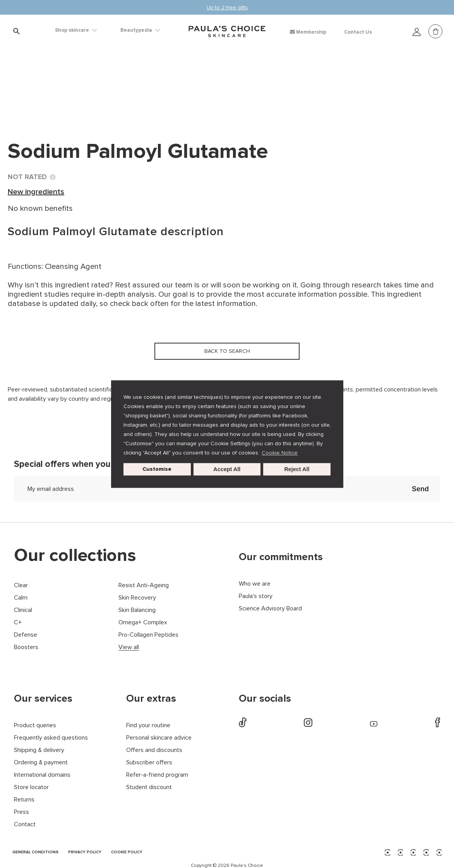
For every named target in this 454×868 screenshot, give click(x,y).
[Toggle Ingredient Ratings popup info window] (53, 177)
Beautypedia (140, 30)
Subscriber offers (149, 763)
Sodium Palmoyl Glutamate (201, 85)
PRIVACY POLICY (85, 852)
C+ (18, 623)
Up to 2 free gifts (227, 8)
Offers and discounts (154, 750)
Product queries (35, 725)
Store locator (31, 787)
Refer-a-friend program (157, 775)
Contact (25, 824)
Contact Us (358, 32)
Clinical (23, 610)
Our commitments (281, 557)
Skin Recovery (137, 598)
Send (420, 489)
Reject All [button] (297, 469)
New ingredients (118, 85)
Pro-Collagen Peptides (148, 635)
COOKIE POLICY (127, 852)
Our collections (75, 555)
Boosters (26, 647)
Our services (43, 699)
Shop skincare (76, 30)
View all (129, 647)
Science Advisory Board (270, 609)
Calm (21, 598)
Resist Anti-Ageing (144, 585)
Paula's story (256, 596)
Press (21, 812)
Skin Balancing (137, 610)
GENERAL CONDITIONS (35, 852)
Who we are (255, 584)
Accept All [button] (227, 469)
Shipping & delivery (39, 750)
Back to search (44, 101)
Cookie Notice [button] (280, 453)
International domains (42, 775)
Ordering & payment (41, 763)
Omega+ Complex (143, 623)
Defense (26, 635)
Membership (308, 32)
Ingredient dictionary (47, 85)
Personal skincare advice (159, 738)
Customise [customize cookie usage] (157, 469)
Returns (24, 800)
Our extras (151, 699)
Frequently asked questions (51, 738)
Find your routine (148, 725)
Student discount (149, 787)
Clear (21, 585)
